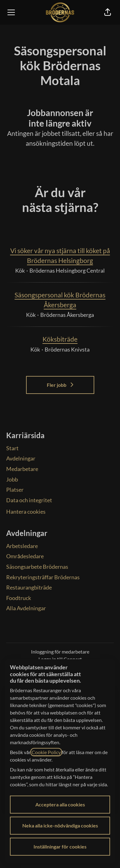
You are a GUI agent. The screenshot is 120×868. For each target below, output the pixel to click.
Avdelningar (21, 458)
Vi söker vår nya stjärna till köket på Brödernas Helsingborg (60, 255)
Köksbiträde (60, 339)
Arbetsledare (22, 546)
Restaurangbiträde (29, 587)
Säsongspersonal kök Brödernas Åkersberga (60, 300)
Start (12, 448)
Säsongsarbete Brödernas (37, 567)
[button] (108, 12)
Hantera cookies (26, 512)
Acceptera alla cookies (60, 804)
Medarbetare (22, 469)
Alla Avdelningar (26, 608)
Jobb (12, 479)
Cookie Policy (46, 752)
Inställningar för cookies (60, 846)
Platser (15, 490)
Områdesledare (25, 556)
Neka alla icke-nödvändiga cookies (60, 825)
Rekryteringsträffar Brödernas (43, 577)
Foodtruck (19, 598)
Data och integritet (29, 500)
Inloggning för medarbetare (60, 652)
